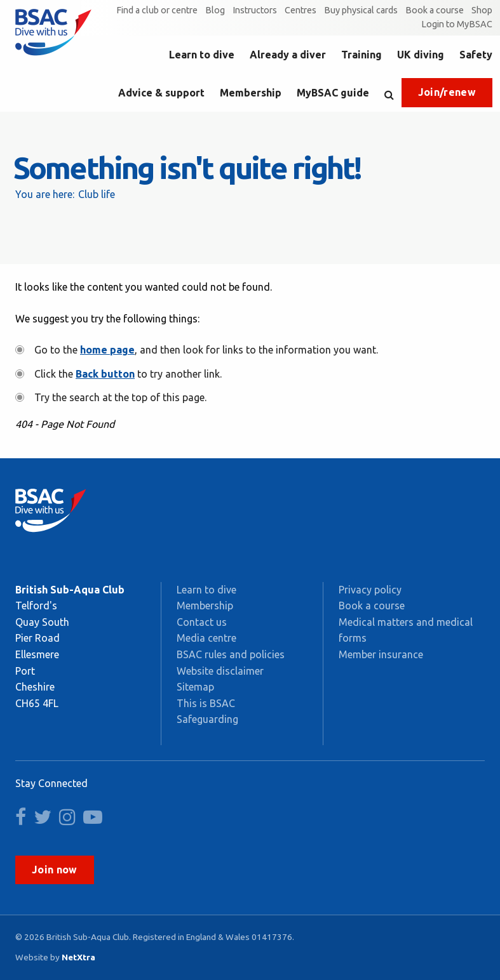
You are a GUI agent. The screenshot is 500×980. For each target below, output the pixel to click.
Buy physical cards (361, 10)
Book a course (435, 10)
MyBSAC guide (333, 93)
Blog (215, 10)
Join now (55, 870)
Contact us (202, 622)
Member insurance (381, 654)
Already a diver (288, 55)
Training (361, 55)
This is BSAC (206, 703)
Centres (301, 10)
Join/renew (447, 92)
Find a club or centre (157, 10)
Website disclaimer (220, 671)
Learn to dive (202, 55)
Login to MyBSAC (457, 24)
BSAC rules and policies (231, 654)
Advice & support (161, 93)
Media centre (206, 638)
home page (107, 350)
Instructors (255, 10)
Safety (476, 55)
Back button (105, 374)
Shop (482, 10)
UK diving (421, 55)
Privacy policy (370, 590)
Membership (251, 93)
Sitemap (195, 687)
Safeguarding (207, 719)
